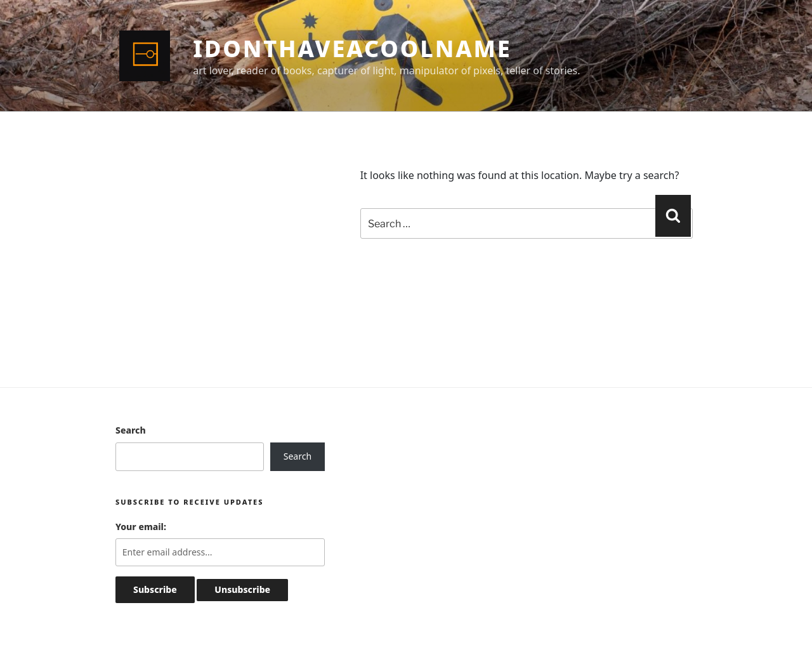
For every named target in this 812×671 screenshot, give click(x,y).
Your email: (141, 527)
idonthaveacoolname (352, 49)
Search (131, 430)
